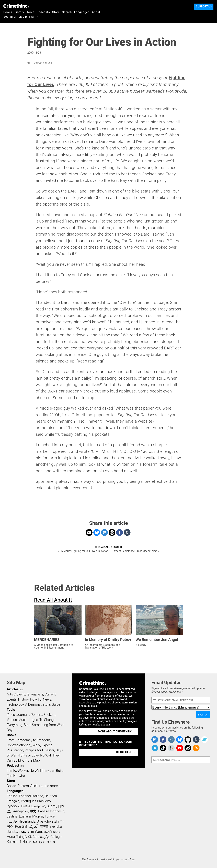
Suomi (51, 806)
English (12, 796)
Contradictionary (19, 745)
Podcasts (43, 12)
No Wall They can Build (47, 771)
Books (8, 12)
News (47, 699)
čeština (12, 816)
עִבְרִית (22, 832)
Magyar (38, 816)
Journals (23, 715)
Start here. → (126, 752)
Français (13, 801)
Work (36, 745)
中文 (33, 811)
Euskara (25, 816)
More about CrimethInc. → (117, 731)
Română (21, 826)
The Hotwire (16, 776)
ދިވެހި (46, 837)
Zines (11, 715)
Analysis (37, 694)
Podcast (13, 765)
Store (56, 12)
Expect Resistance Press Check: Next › (136, 551)
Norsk (27, 842)
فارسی (12, 821)
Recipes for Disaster (39, 750)
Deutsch (51, 796)
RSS (21, 690)
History (23, 699)
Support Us (204, 7)
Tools (30, 12)
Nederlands (27, 821)
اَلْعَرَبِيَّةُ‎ (34, 826)
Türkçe (50, 816)
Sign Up (203, 715)
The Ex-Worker (17, 771)
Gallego (56, 837)
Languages (82, 12)
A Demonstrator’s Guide (43, 704)
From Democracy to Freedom (28, 740)
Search (67, 12)
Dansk (11, 832)
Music (23, 720)
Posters (36, 715)
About (96, 12)
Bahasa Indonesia (51, 811)
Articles (13, 689)
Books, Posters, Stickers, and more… (33, 786)
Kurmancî (14, 842)
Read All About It (42, 63)
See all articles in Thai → (21, 17)
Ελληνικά (38, 806)
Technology (15, 704)
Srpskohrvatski (48, 821)
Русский (13, 806)
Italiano (38, 796)
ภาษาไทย (35, 832)
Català (37, 837)
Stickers (50, 715)
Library (19, 12)
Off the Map (31, 760)
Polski (25, 806)
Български (20, 811)
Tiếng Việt (24, 837)
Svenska (56, 826)
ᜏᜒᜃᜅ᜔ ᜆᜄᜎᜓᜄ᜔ (44, 842)
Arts (10, 694)
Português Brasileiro (36, 801)
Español (25, 796)
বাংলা (44, 826)
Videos (12, 720)
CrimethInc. (16, 6)
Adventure (22, 694)
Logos (33, 720)
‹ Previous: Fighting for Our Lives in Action (83, 551)
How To (36, 699)
